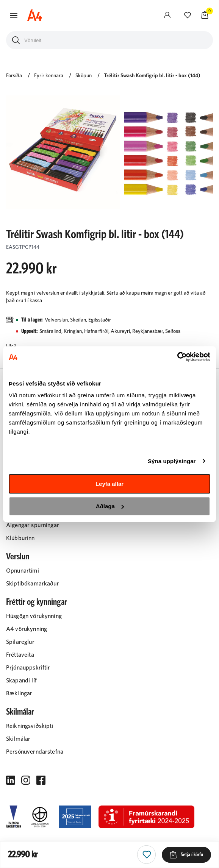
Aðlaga (110, 506)
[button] (14, 16)
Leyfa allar (109, 484)
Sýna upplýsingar (172, 461)
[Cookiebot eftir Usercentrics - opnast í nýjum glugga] (177, 357)
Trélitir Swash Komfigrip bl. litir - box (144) (152, 76)
